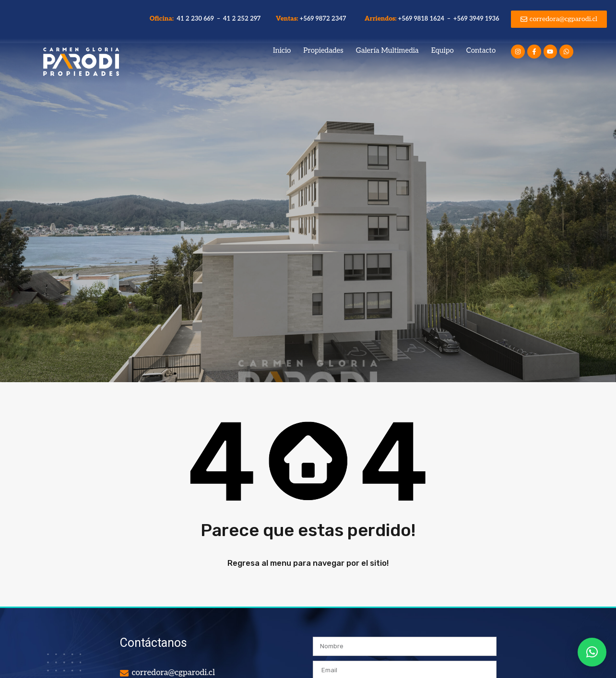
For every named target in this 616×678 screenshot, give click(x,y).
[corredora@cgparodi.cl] (124, 673)
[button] (592, 652)
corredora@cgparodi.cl (173, 673)
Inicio (282, 50)
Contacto (481, 50)
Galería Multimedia (387, 50)
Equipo (443, 50)
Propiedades (323, 50)
